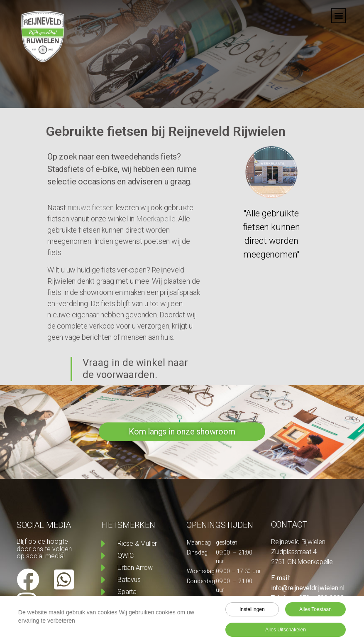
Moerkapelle (156, 219)
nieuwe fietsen (90, 207)
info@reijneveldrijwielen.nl (308, 588)
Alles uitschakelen (286, 631)
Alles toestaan (315, 611)
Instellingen (252, 611)
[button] (338, 13)
